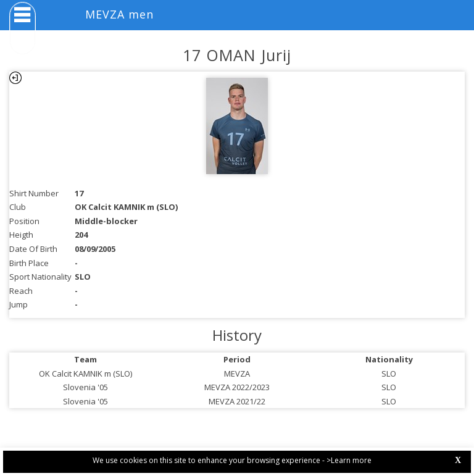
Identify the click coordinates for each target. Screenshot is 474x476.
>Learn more (349, 460)
